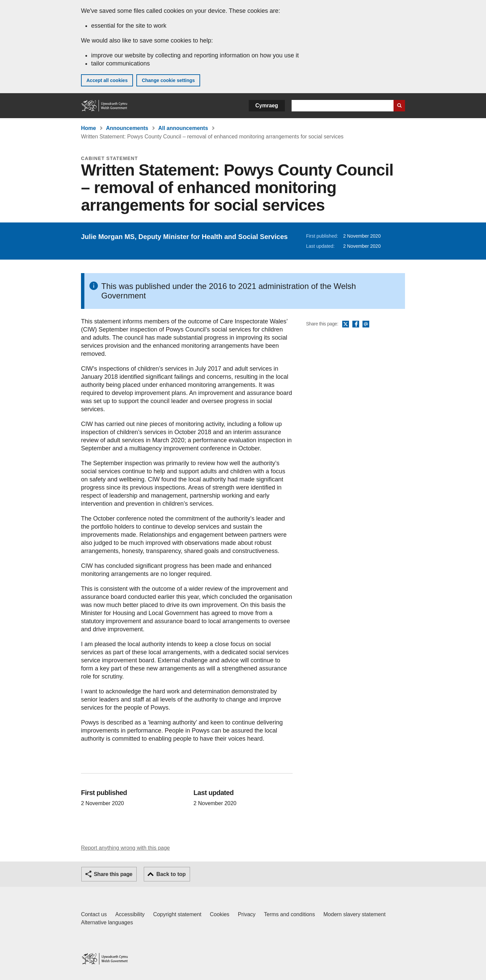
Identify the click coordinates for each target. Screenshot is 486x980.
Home (88, 128)
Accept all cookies (107, 80)
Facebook (356, 324)
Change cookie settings (168, 80)
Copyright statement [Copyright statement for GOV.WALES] (177, 914)
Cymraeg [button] (267, 105)
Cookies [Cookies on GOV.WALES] (220, 914)
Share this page (113, 874)
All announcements (183, 128)
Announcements (127, 128)
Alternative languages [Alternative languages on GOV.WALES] (107, 922)
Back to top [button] (171, 874)
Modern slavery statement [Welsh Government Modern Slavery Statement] (354, 914)
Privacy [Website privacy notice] (247, 914)
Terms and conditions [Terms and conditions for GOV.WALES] (289, 914)
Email (366, 324)
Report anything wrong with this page (125, 848)
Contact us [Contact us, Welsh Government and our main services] (94, 914)
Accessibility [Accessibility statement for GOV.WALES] (130, 914)
